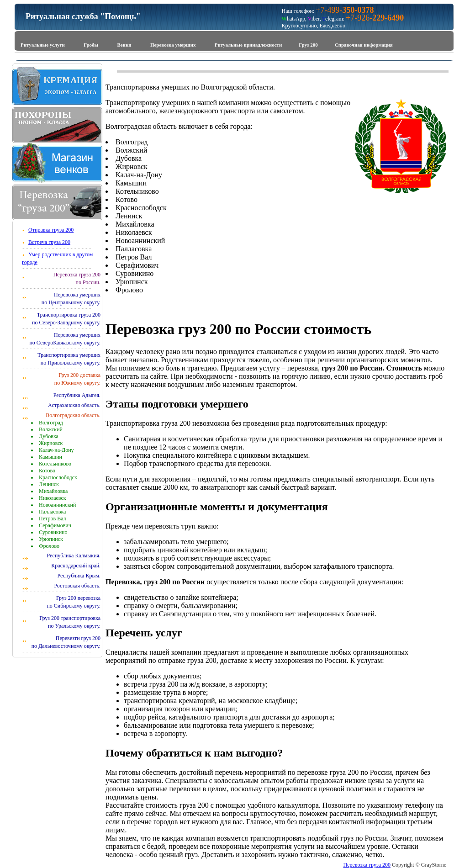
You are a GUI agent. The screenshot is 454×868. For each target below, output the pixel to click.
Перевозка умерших (173, 45)
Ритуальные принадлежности (248, 45)
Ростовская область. (77, 586)
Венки (124, 45)
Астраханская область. (74, 405)
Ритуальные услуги (43, 45)
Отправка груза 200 (51, 230)
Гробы (91, 45)
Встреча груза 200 (49, 242)
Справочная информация (364, 45)
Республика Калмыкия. (74, 556)
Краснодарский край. (76, 566)
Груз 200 (308, 45)
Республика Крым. (79, 576)
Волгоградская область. (73, 415)
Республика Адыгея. (77, 395)
